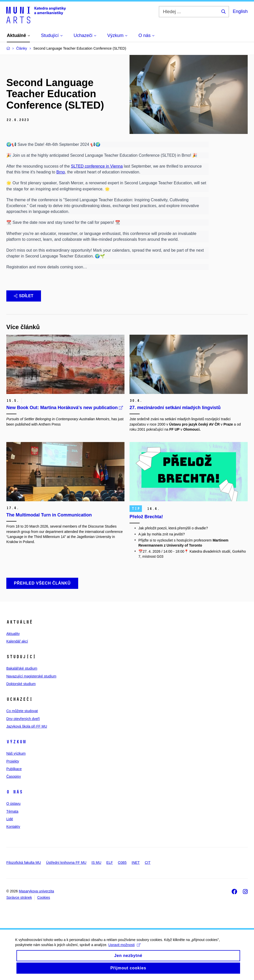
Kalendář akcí (17, 641)
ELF (110, 863)
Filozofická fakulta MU (24, 863)
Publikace (14, 769)
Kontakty (13, 827)
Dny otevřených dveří (23, 719)
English (240, 11)
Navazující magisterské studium (31, 676)
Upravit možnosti (124, 950)
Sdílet (24, 296)
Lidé (10, 819)
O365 (122, 863)
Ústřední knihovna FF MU (66, 863)
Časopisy (14, 776)
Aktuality (13, 634)
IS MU (96, 863)
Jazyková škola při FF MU (27, 726)
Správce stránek (19, 897)
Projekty (13, 761)
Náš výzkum (16, 753)
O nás (15, 792)
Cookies (44, 897)
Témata (12, 811)
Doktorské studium (21, 684)
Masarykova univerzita (36, 891)
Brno (61, 172)
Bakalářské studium (22, 668)
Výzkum (16, 742)
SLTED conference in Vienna (97, 166)
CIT (148, 863)
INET (136, 863)
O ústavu (13, 804)
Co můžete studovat (22, 711)
